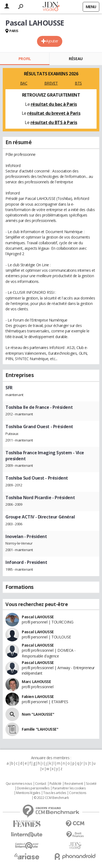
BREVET (51, 83)
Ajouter (52, 41)
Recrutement (74, 784)
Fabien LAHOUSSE (38, 696)
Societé (91, 784)
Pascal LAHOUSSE (38, 617)
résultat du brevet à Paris (54, 113)
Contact (41, 784)
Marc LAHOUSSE (36, 682)
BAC (24, 83)
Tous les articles (55, 793)
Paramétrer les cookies (69, 788)
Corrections (78, 793)
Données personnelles (33, 788)
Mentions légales (28, 793)
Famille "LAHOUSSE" (40, 729)
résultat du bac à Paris (54, 104)
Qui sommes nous (19, 784)
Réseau (76, 59)
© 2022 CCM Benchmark (51, 798)
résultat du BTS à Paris (54, 122)
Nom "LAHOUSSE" (38, 714)
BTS (78, 83)
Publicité (55, 784)
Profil (25, 59)
